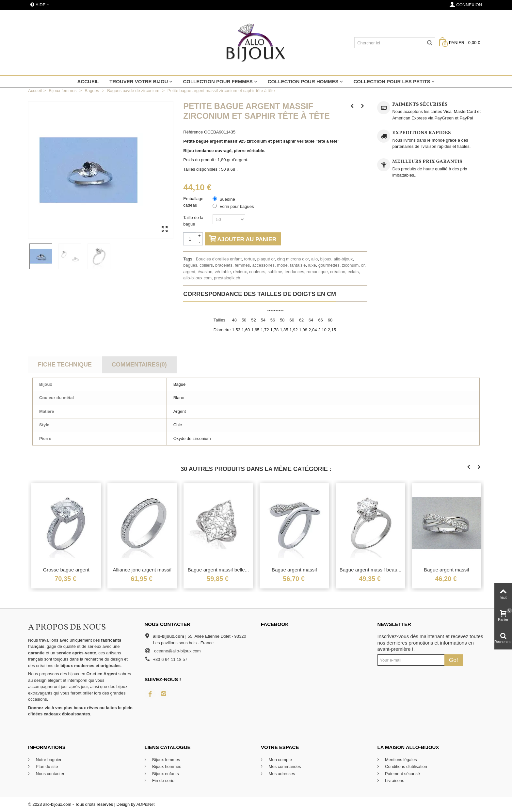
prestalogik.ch (227, 278)
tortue (249, 259)
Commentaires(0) (139, 365)
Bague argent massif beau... (370, 570)
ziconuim (350, 265)
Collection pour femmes (218, 81)
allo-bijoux (343, 259)
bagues (190, 265)
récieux (240, 272)
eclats (353, 272)
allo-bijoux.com (197, 278)
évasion (205, 272)
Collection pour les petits (392, 81)
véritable (223, 272)
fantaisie (298, 265)
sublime (275, 272)
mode (282, 265)
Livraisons (394, 781)
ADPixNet (145, 804)
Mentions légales (400, 760)
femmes (242, 265)
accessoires (263, 265)
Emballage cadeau (193, 202)
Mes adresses (281, 774)
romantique (317, 272)
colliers (206, 265)
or (363, 265)
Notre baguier (48, 760)
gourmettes (329, 265)
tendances (294, 272)
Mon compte (280, 760)
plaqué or (266, 259)
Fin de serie (163, 781)
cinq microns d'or (293, 259)
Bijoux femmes (166, 760)
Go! (454, 660)
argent (189, 272)
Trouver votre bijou (139, 81)
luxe (312, 265)
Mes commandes (284, 766)
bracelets (224, 265)
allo (314, 259)
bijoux (326, 259)
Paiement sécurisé (402, 774)
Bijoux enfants (165, 774)
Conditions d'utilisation (406, 766)
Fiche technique (65, 365)
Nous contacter (49, 774)
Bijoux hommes (166, 766)
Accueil (88, 81)
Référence (193, 132)
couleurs (257, 272)
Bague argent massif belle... (218, 570)
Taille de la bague (193, 221)
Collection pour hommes (303, 81)
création (338, 272)
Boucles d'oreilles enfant (219, 259)
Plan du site (46, 766)
